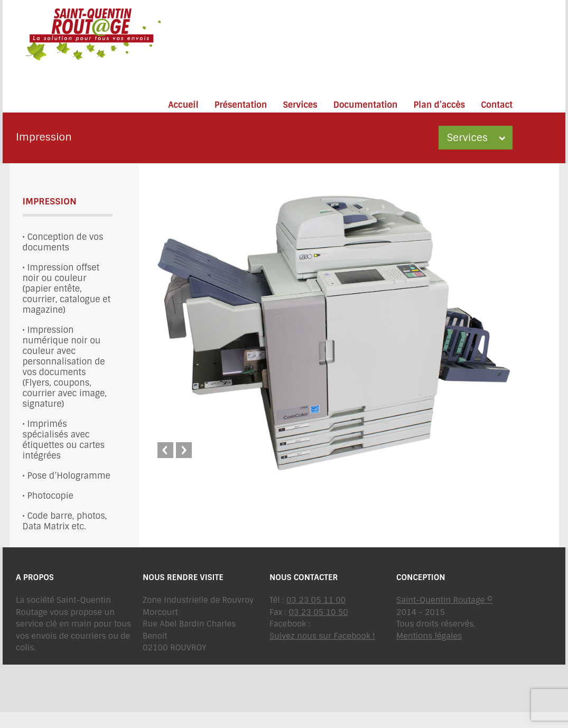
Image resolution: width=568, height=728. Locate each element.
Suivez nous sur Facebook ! (322, 636)
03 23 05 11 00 (316, 600)
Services (300, 105)
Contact (497, 105)
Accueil (183, 105)
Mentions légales (429, 636)
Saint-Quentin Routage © (444, 600)
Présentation (241, 105)
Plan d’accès (439, 105)
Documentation (366, 105)
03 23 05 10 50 (318, 612)
